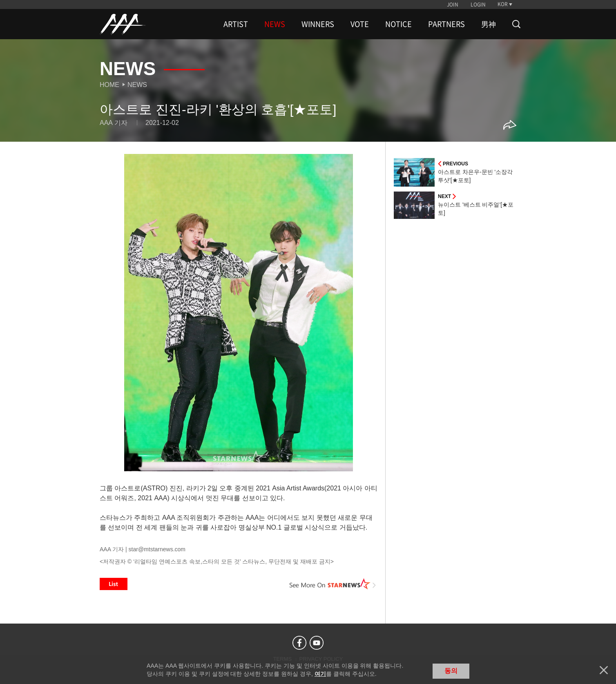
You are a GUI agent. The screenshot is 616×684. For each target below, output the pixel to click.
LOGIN (478, 4)
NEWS (275, 24)
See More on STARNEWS (333, 584)
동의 (451, 671)
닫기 (604, 670)
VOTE (360, 24)
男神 (489, 24)
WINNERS (318, 24)
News (137, 85)
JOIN (453, 4)
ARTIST (236, 24)
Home (109, 85)
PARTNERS (446, 24)
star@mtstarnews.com (157, 549)
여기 (320, 674)
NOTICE (398, 24)
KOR (503, 4)
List (114, 584)
